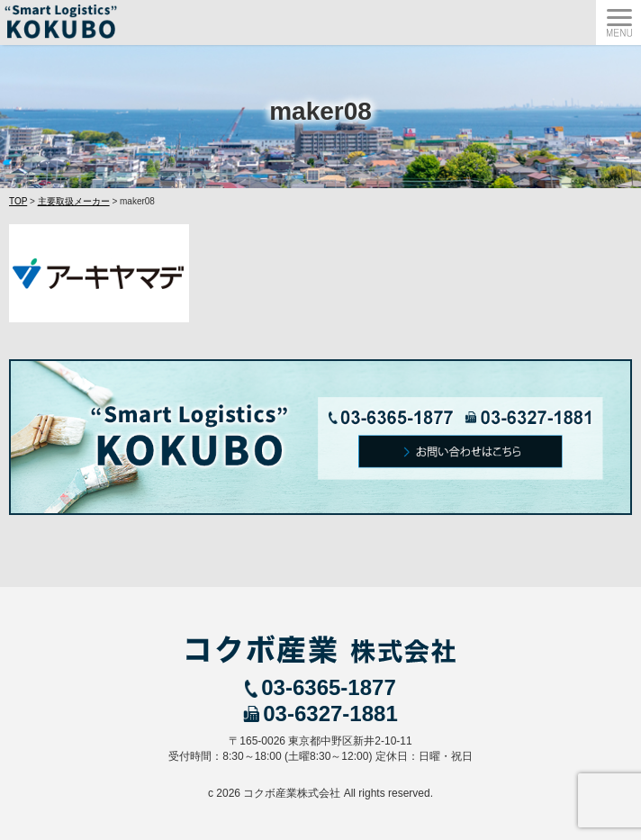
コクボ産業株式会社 (292, 793)
